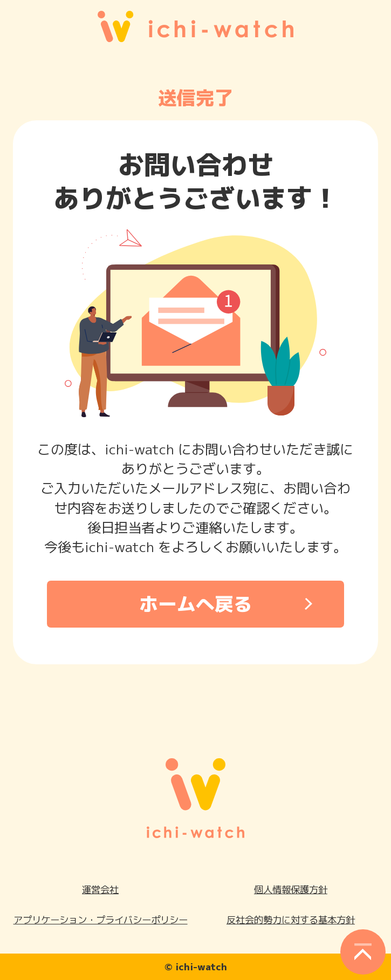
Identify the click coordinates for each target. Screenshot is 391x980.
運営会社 (100, 890)
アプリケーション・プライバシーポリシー (101, 920)
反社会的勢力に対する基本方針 (291, 920)
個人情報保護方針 (291, 890)
